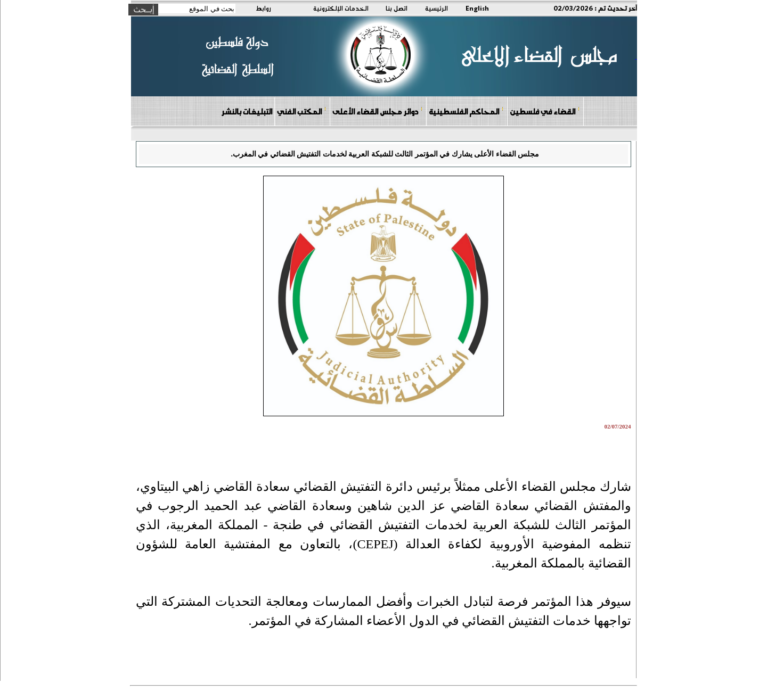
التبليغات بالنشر (247, 111)
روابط (263, 8)
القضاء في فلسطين (545, 111)
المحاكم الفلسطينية (466, 111)
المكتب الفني (302, 111)
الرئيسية (436, 8)
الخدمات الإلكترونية (341, 8)
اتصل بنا (397, 8)
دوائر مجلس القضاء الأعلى (378, 111)
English (477, 8)
